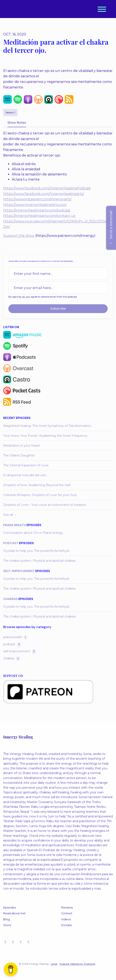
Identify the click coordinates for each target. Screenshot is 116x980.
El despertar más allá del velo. (25, 475)
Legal (54, 964)
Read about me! (14, 913)
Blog (7, 919)
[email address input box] (58, 288)
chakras (10, 599)
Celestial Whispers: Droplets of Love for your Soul (40, 495)
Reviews (67, 908)
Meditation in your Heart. (22, 446)
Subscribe (58, 309)
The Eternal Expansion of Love (26, 465)
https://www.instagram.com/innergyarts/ (37, 199)
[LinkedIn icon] (28, 942)
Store (7, 925)
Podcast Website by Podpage (77, 964)
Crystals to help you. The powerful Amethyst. (37, 551)
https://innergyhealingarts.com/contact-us (39, 216)
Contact (67, 913)
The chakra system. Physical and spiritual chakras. (40, 561)
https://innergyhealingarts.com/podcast (37, 210)
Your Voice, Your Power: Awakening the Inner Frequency (45, 436)
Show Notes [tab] (17, 123)
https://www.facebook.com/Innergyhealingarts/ (44, 194)
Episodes (10, 908)
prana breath (15, 525)
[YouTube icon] (13, 942)
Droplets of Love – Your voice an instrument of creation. (45, 505)
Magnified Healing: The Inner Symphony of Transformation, (47, 426)
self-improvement (19, 571)
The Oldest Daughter (19, 455)
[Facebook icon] (21, 942)
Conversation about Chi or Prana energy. (33, 533)
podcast (11, 543)
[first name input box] (58, 274)
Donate (67, 925)
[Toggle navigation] (102, 10)
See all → (10, 515)
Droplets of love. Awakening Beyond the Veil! (37, 485)
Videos (66, 919)
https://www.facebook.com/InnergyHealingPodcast (47, 188)
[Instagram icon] (5, 942)
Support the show (19, 236)
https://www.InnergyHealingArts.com (35, 205)
